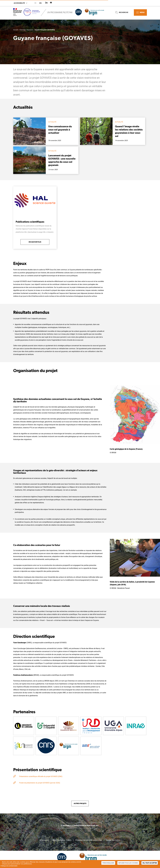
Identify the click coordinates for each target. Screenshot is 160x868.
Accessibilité (20, 3)
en (40, 3)
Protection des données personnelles (89, 840)
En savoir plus (35, 242)
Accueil (16, 30)
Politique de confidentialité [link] (9, 866)
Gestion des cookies (113, 840)
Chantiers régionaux (26, 30)
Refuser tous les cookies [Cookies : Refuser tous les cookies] (128, 863)
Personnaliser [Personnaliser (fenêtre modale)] (108, 863)
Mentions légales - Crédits (62, 840)
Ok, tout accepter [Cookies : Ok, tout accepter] (150, 863)
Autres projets (80, 803)
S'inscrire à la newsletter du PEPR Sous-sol (80, 826)
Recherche (122, 12)
